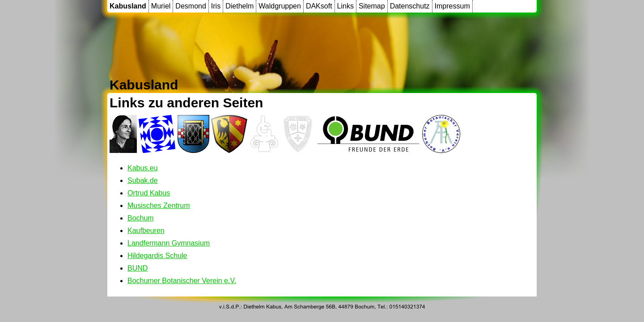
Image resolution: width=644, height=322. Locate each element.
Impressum (452, 6)
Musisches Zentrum (159, 205)
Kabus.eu (143, 168)
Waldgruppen (280, 6)
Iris (216, 6)
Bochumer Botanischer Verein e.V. (182, 281)
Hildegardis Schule (157, 256)
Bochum (141, 218)
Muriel (161, 6)
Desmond (191, 6)
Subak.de (143, 180)
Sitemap (372, 6)
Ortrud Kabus (149, 193)
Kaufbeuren (146, 231)
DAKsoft (319, 6)
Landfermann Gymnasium (169, 243)
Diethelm (239, 6)
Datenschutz (410, 6)
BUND (138, 268)
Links (345, 6)
